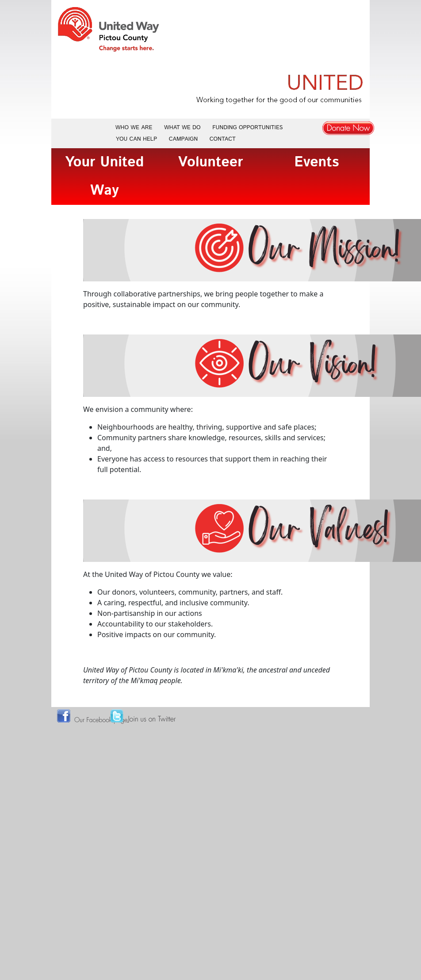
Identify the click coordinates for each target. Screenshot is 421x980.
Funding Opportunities (247, 128)
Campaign (184, 139)
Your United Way (105, 177)
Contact (223, 139)
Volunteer (211, 162)
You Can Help (136, 139)
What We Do (182, 128)
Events (316, 162)
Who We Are (134, 128)
